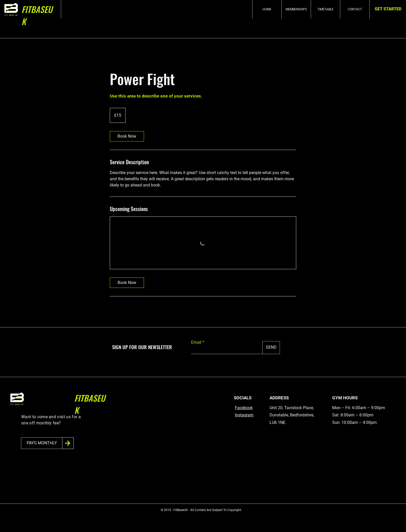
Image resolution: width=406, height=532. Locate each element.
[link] (127, 136)
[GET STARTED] (388, 9)
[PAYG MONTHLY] (42, 443)
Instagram (244, 415)
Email (196, 342)
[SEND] (271, 348)
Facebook (244, 408)
